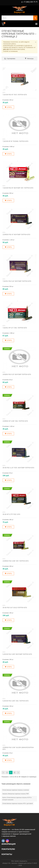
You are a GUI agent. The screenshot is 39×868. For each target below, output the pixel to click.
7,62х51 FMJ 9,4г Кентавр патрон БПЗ (17, 281)
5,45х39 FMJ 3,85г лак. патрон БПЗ (16, 701)
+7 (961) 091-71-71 (30, 2)
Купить (8, 107)
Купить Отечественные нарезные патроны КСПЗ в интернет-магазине (17, 799)
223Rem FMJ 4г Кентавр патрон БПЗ (16, 235)
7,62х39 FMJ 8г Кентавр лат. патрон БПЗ (18, 188)
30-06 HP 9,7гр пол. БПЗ (11, 514)
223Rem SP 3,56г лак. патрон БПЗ (15, 421)
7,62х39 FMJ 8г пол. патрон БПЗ (15, 95)
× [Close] (36, 42)
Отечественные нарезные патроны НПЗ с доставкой (18, 803)
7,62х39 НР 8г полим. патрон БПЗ (15, 141)
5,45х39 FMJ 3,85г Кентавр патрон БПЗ (17, 654)
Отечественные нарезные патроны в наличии (16, 790)
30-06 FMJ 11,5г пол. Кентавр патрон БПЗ (18, 468)
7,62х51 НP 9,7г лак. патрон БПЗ (15, 328)
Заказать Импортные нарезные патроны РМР (16, 794)
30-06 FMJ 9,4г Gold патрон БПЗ (15, 608)
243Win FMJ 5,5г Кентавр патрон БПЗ (17, 374)
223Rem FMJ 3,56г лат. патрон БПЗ (16, 561)
